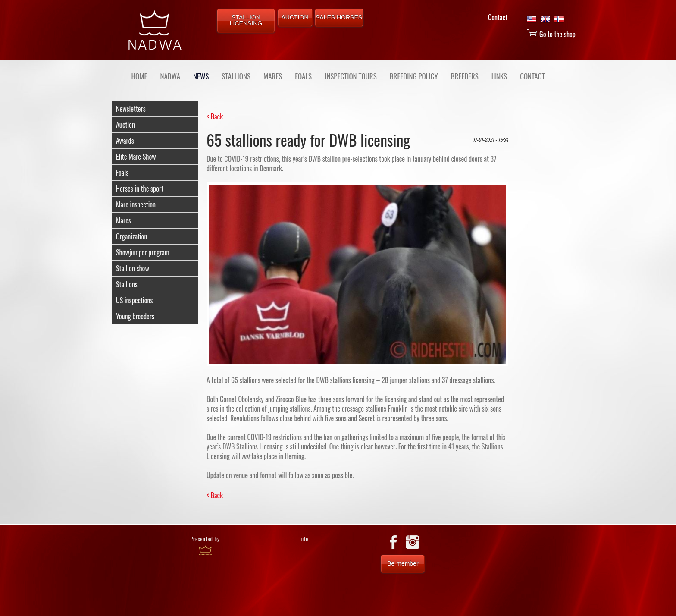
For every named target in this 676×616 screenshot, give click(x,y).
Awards (125, 141)
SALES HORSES (339, 17)
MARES (273, 76)
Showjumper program (143, 252)
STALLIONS (236, 76)
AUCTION (295, 17)
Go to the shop (551, 34)
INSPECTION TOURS (351, 76)
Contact (498, 17)
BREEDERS (465, 76)
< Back (215, 116)
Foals (122, 173)
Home (139, 76)
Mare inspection (136, 204)
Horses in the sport (140, 189)
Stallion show (133, 268)
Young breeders (135, 316)
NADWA (170, 76)
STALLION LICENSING (246, 20)
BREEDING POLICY (414, 76)
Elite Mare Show (136, 157)
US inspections (134, 300)
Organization (131, 236)
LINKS (499, 76)
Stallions (127, 284)
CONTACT (532, 76)
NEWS (201, 76)
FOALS (303, 76)
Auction (125, 125)
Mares (124, 220)
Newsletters (131, 109)
